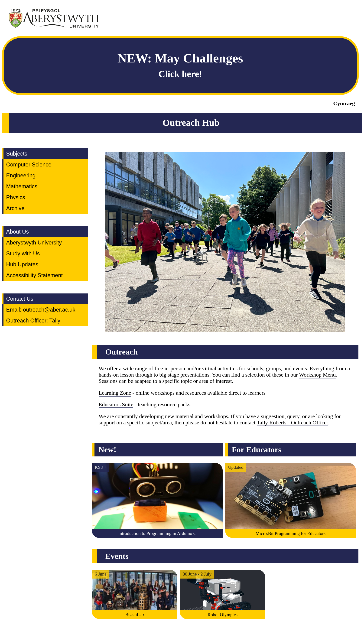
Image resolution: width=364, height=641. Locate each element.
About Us (18, 232)
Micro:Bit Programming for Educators (291, 533)
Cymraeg (344, 103)
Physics (16, 197)
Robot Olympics (223, 615)
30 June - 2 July (197, 574)
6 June (101, 574)
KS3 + (101, 467)
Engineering (21, 176)
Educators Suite (116, 404)
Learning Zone (115, 393)
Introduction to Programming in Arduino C (157, 533)
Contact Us (20, 299)
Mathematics (22, 186)
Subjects (17, 154)
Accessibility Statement (34, 275)
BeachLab (135, 614)
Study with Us (23, 254)
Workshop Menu (317, 375)
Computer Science (29, 165)
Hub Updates (22, 264)
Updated (236, 467)
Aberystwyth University (34, 243)
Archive (15, 208)
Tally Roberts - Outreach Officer (292, 423)
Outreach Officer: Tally (33, 321)
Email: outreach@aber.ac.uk (41, 310)
